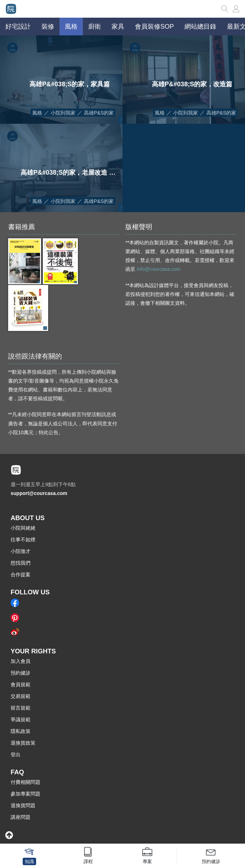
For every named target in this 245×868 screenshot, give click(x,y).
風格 (37, 113)
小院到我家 (63, 113)
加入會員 (21, 661)
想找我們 (21, 563)
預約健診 (21, 673)
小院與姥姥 (23, 528)
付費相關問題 (25, 782)
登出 (16, 755)
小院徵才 (21, 551)
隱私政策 (21, 731)
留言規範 (21, 708)
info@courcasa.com (159, 269)
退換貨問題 (23, 805)
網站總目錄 (200, 27)
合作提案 (21, 575)
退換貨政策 (23, 743)
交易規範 (21, 696)
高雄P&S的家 (99, 113)
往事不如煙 (23, 540)
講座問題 (21, 817)
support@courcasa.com (39, 493)
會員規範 (21, 685)
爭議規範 (21, 720)
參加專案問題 (25, 794)
